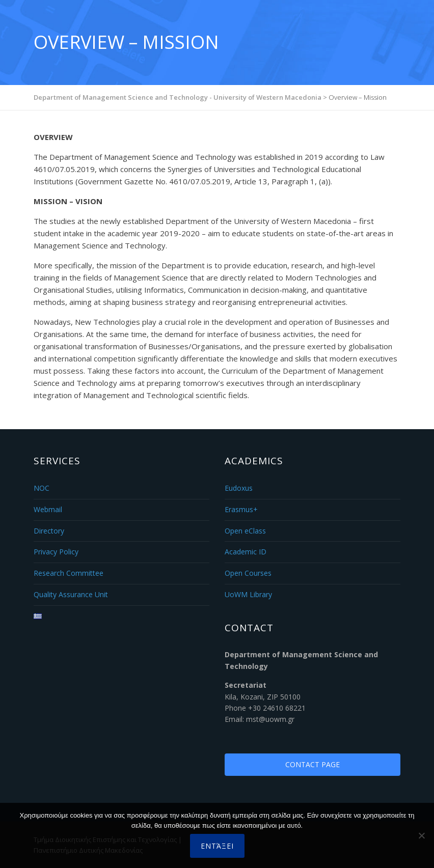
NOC (42, 488)
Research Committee (69, 573)
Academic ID (246, 552)
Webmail (48, 509)
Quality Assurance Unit (71, 594)
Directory (49, 531)
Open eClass (245, 531)
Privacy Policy (56, 552)
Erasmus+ (241, 509)
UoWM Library (248, 594)
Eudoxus (239, 488)
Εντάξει (217, 846)
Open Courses (248, 573)
